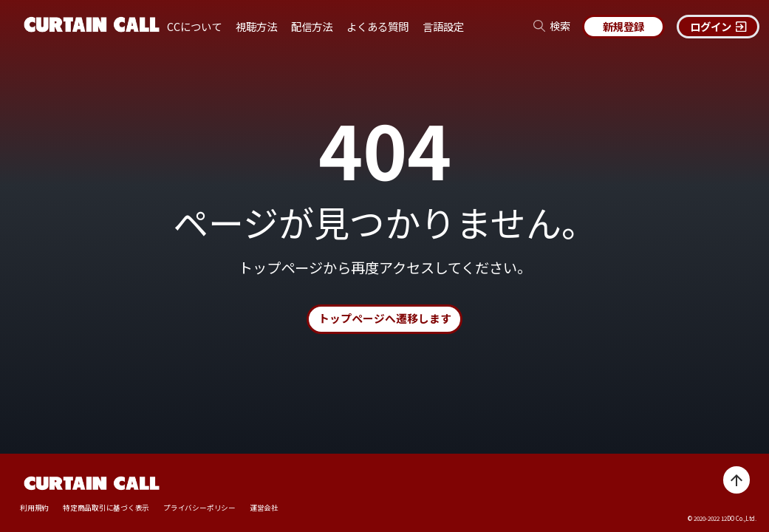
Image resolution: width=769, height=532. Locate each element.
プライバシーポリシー (200, 508)
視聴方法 (256, 26)
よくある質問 (377, 26)
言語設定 (443, 26)
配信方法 (312, 26)
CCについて (194, 26)
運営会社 (265, 508)
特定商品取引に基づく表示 (106, 508)
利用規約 (34, 508)
